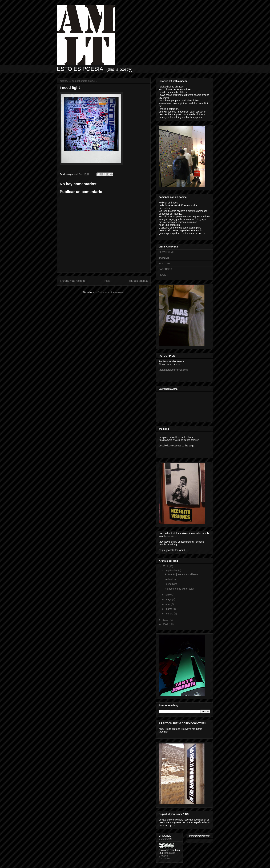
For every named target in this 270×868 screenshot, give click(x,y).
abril (168, 604)
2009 (166, 624)
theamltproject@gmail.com (173, 370)
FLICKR (163, 275)
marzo (169, 609)
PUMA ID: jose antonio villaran (181, 574)
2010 (166, 620)
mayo (169, 599)
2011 (166, 566)
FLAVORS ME (167, 252)
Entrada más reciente (73, 281)
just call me (171, 579)
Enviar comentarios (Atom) (111, 292)
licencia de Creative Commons (167, 856)
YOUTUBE (165, 263)
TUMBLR (164, 258)
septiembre (172, 570)
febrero (170, 614)
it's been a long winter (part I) (180, 589)
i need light (171, 584)
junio (168, 595)
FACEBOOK (166, 269)
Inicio (107, 281)
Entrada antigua (138, 281)
